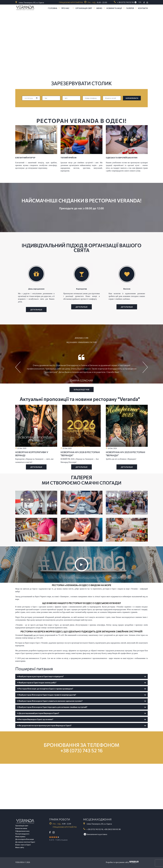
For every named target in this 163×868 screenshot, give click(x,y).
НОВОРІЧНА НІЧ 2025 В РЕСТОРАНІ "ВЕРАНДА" (125, 454)
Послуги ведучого (22, 834)
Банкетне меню (21, 828)
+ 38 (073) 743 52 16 (125, 2)
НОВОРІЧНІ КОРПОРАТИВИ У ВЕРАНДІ (32, 454)
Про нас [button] (65, 8)
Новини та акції (114, 8)
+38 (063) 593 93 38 (112, 829)
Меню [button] (99, 8)
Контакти (143, 8)
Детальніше (36, 467)
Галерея (130, 8)
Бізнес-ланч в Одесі (23, 845)
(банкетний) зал (30, 635)
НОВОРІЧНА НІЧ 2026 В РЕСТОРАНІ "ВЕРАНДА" (80, 454)
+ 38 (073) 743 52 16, (95, 829)
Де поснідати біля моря (25, 839)
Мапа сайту (20, 847)
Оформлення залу (22, 831)
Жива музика (20, 836)
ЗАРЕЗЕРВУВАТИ (132, 98)
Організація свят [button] (84, 8)
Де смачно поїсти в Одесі (25, 842)
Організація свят (22, 826)
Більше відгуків (82, 389)
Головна (53, 8)
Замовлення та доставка (95, 834)
